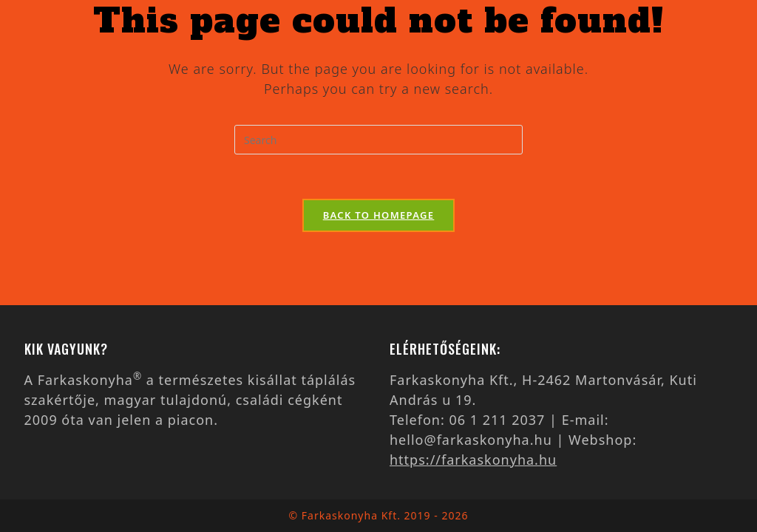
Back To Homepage (379, 215)
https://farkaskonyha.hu (473, 460)
